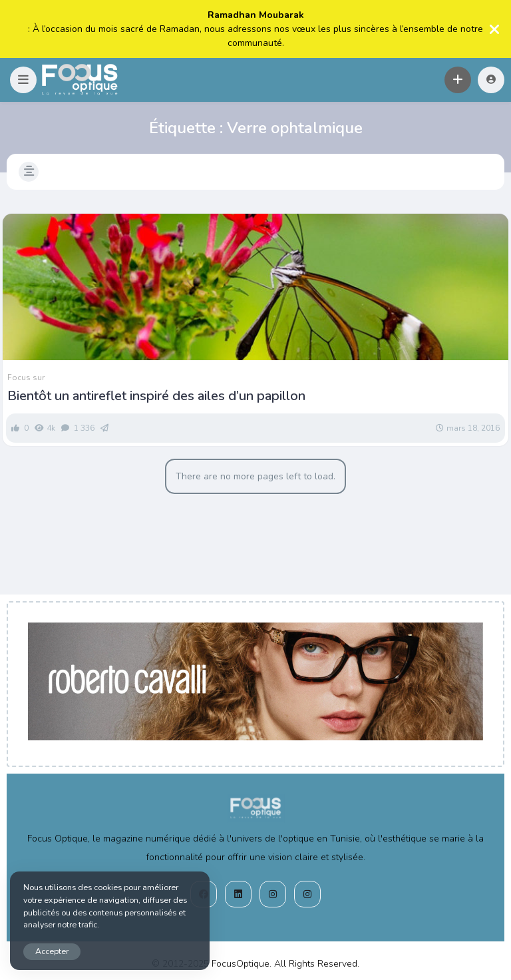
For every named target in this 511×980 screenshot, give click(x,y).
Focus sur (26, 377)
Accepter (52, 951)
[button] (23, 80)
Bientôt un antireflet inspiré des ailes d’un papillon (156, 396)
